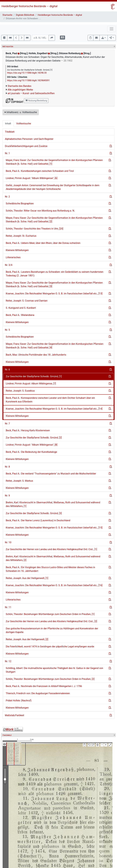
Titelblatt (10, 132)
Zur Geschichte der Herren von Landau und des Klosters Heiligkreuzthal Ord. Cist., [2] (51, 621)
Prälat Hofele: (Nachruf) (19, 701)
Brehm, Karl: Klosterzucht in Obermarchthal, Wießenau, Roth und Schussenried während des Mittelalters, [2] (53, 558)
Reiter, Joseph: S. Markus (19, 481)
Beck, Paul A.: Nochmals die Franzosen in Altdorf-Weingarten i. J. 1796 (44, 686)
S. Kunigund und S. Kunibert (21, 308)
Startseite (7, 15)
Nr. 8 (7, 467)
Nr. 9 (7, 496)
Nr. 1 (7, 153)
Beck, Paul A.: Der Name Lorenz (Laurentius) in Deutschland (38, 520)
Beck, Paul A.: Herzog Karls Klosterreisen (28, 430)
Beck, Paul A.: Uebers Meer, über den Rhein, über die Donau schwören (43, 243)
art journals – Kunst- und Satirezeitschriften (31, 93)
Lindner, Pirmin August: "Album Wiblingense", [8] (32, 445)
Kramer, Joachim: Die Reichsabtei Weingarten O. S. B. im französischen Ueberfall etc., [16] (54, 585)
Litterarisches (13, 257)
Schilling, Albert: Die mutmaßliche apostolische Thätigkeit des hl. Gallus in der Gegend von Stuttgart (54, 670)
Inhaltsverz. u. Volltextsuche (21, 112)
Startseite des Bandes (19, 86)
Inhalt (8, 124)
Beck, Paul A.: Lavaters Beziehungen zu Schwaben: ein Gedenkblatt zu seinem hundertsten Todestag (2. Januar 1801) (55, 274)
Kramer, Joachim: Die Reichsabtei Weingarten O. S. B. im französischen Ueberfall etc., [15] (54, 528)
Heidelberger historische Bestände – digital (29, 6)
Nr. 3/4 (9, 265)
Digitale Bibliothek (25, 15)
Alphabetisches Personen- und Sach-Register (29, 139)
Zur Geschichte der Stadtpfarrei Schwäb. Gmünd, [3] (34, 513)
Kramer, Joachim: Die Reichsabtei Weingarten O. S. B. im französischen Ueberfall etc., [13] (54, 294)
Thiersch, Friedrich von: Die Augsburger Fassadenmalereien (38, 693)
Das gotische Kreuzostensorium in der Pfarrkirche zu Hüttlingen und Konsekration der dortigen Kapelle (52, 630)
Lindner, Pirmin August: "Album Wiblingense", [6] (32, 178)
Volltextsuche (24, 124)
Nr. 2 (7, 197)
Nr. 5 (7, 330)
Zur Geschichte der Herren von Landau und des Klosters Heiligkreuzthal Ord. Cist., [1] (51, 549)
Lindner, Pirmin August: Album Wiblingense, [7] (31, 384)
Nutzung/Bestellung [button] (36, 101)
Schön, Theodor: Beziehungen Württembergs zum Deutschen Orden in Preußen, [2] (50, 679)
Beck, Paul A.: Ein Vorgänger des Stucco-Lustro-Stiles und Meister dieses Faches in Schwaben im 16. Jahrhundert (50, 569)
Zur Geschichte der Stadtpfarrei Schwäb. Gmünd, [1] (34, 376)
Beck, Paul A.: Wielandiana (20, 315)
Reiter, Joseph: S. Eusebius (20, 391)
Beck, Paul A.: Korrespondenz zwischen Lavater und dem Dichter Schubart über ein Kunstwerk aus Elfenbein (50, 400)
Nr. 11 (8, 607)
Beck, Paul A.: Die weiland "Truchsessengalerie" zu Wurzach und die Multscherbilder (51, 474)
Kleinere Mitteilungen (17, 250)
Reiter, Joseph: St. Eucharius (21, 236)
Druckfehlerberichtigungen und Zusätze (26, 146)
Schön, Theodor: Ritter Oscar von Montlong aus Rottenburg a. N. (40, 211)
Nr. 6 (7, 370)
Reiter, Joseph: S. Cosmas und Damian (27, 301)
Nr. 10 (8, 542)
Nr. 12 (8, 661)
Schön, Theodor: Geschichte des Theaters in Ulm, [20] (35, 229)
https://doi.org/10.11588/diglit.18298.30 (27, 73)
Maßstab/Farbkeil (14, 715)
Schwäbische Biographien (20, 203)
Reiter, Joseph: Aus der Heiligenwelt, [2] (27, 639)
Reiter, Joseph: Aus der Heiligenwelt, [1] (27, 578)
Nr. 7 (7, 424)
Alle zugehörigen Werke (20, 90)
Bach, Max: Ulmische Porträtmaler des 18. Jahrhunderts (36, 355)
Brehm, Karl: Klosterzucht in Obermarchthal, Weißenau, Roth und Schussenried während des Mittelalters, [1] (53, 504)
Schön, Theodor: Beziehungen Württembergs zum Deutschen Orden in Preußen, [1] (50, 614)
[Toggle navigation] (112, 29)
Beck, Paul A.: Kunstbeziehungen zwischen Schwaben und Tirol (40, 171)
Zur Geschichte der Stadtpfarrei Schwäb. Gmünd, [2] (34, 438)
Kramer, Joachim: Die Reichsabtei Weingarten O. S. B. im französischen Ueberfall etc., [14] (54, 409)
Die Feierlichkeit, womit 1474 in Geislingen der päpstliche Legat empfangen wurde (50, 646)
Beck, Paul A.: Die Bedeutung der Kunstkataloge (31, 452)
